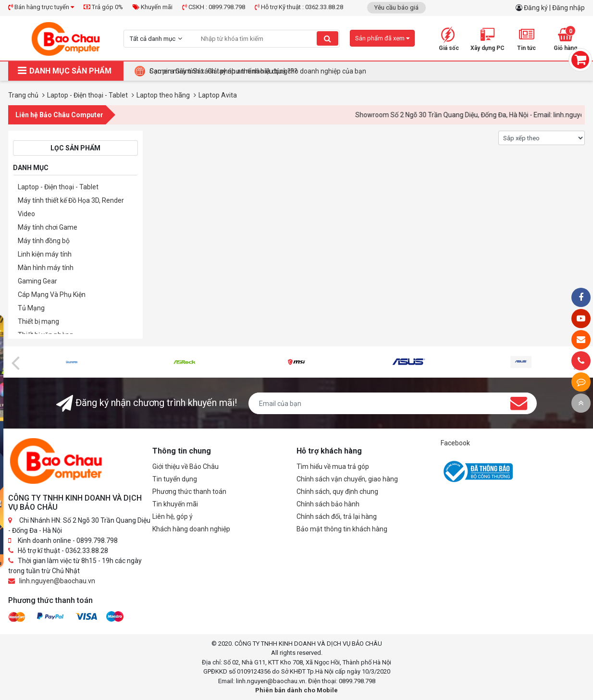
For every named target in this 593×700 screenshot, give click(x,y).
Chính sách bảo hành (328, 504)
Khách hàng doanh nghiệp (191, 529)
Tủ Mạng (31, 308)
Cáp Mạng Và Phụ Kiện (52, 295)
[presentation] (15, 362)
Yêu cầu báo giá (396, 7)
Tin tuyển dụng (175, 479)
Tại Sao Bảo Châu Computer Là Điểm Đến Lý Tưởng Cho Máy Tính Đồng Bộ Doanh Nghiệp (283, 71)
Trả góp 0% (103, 7)
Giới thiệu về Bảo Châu (185, 467)
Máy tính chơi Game (48, 227)
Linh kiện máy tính (45, 254)
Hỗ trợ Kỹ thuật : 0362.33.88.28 (299, 7)
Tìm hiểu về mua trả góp (333, 467)
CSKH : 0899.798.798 (214, 7)
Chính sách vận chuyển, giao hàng (347, 479)
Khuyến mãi (153, 7)
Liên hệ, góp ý (173, 516)
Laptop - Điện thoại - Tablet (58, 187)
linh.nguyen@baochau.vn (57, 581)
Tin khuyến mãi (175, 504)
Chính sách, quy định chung (337, 491)
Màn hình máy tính (46, 268)
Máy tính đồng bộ (44, 241)
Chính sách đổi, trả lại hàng (337, 516)
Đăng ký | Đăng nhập (554, 8)
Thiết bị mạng (38, 321)
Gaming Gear (37, 281)
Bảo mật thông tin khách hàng (342, 529)
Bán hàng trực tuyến (41, 7)
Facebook (455, 443)
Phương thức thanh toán (189, 491)
